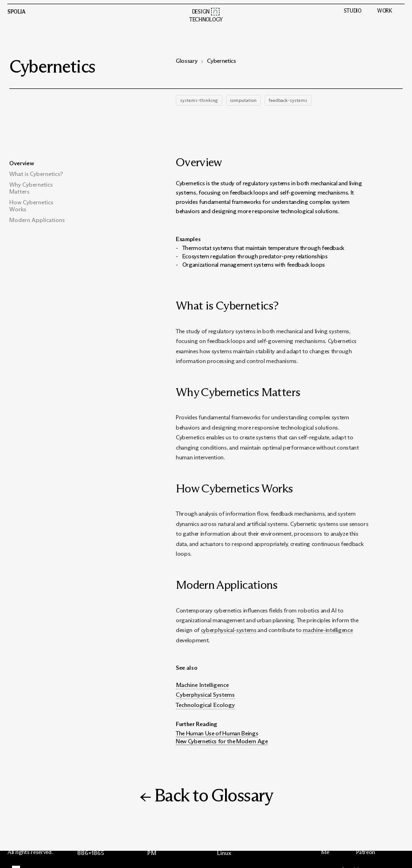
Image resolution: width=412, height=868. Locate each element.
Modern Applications (37, 220)
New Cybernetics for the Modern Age (222, 741)
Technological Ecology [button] (205, 705)
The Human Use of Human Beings (217, 733)
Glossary (186, 61)
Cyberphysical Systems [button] (205, 695)
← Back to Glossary (206, 795)
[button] (216, 12)
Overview (22, 163)
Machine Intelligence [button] (202, 685)
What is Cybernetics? (36, 174)
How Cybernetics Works (31, 206)
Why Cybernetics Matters (31, 188)
